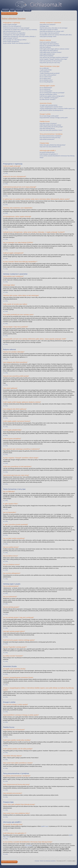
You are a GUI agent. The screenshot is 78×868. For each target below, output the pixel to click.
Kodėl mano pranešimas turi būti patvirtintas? (51, 61)
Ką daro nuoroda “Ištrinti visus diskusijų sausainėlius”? (17, 43)
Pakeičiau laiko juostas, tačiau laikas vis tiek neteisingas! (54, 28)
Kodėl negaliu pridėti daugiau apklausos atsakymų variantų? (54, 49)
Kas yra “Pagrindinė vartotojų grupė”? (49, 98)
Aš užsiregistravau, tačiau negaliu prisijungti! (14, 35)
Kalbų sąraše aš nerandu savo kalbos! (49, 30)
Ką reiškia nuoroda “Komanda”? (48, 99)
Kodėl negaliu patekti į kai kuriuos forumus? (51, 52)
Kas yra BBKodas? (44, 68)
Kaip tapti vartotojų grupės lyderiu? (48, 94)
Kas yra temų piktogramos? (46, 82)
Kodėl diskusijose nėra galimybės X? (49, 154)
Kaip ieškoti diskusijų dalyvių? (47, 128)
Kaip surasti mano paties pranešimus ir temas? (51, 130)
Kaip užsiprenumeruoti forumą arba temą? (50, 138)
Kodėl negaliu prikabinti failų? (47, 54)
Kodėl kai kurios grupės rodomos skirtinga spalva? (52, 96)
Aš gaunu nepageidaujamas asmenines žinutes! (51, 107)
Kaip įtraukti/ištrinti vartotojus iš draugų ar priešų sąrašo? (54, 118)
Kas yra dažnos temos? (45, 78)
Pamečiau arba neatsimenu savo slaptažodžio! (14, 33)
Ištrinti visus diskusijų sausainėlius (48, 861)
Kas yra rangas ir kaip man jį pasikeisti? (49, 33)
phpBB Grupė (45, 826)
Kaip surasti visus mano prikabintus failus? (50, 147)
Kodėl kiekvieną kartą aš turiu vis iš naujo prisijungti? (16, 28)
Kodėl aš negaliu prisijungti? (10, 24)
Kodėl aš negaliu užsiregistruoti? (11, 42)
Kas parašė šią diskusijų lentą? (47, 152)
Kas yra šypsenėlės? (45, 72)
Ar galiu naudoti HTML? (46, 70)
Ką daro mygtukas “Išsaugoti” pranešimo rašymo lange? (53, 59)
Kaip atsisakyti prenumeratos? (47, 139)
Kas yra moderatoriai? (45, 89)
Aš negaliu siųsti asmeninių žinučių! (49, 105)
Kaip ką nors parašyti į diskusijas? (48, 42)
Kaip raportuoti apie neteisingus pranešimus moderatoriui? (54, 57)
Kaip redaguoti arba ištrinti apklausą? (49, 51)
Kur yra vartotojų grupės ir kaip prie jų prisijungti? (52, 93)
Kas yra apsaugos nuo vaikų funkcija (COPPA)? (15, 40)
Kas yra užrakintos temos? (46, 80)
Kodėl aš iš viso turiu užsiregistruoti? (12, 26)
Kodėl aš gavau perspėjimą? (47, 56)
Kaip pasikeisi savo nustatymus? (48, 24)
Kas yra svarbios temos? (46, 77)
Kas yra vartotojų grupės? (46, 91)
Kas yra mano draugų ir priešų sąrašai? (49, 116)
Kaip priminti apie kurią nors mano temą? (50, 63)
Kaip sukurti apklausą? (45, 47)
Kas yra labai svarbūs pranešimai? (48, 75)
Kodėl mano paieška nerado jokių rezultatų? (50, 125)
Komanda (37, 861)
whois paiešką (29, 846)
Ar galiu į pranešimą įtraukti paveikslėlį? (50, 73)
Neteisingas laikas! (44, 26)
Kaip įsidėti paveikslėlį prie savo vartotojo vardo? (52, 31)
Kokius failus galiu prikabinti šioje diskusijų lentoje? (53, 145)
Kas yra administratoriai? (46, 88)
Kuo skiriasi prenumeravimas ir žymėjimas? (50, 136)
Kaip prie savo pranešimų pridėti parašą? (50, 46)
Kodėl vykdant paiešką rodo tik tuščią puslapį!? (51, 127)
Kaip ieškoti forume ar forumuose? (48, 123)
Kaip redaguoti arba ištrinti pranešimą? (49, 44)
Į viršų (6, 173)
